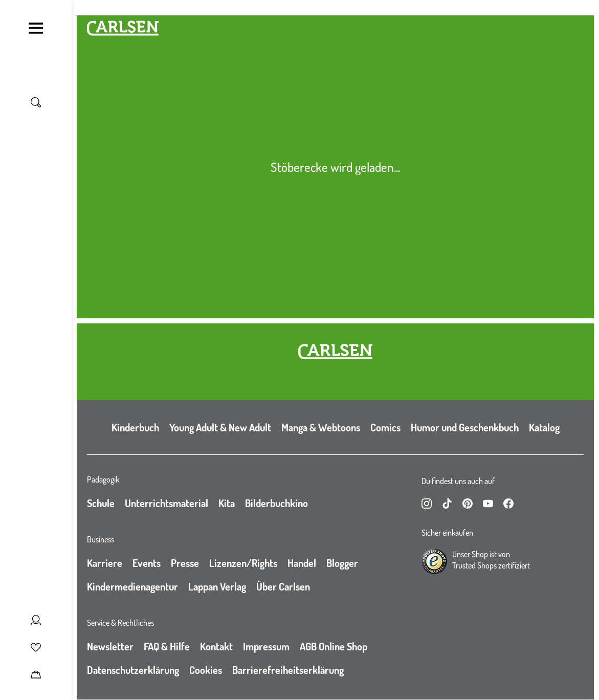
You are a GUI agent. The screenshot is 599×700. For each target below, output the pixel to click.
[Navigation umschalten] (36, 28)
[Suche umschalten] (36, 102)
